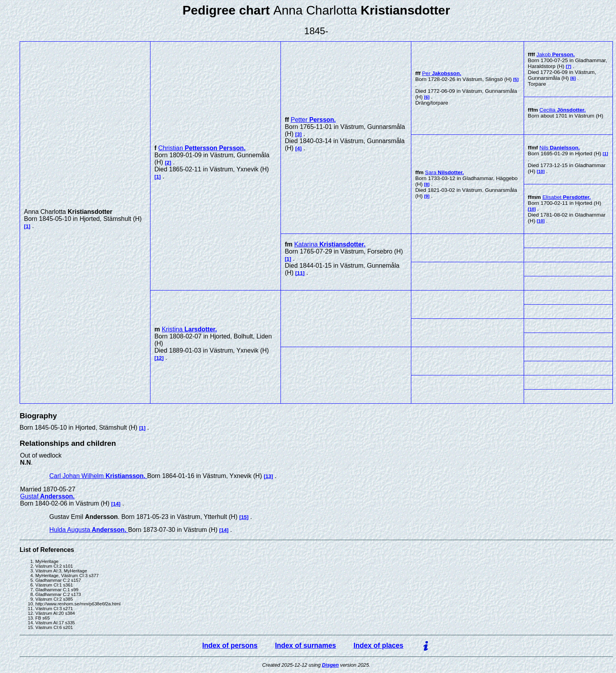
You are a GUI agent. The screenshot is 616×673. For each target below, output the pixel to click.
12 (159, 358)
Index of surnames (305, 645)
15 (244, 517)
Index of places (379, 645)
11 (300, 273)
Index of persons (230, 645)
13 (269, 476)
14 (116, 504)
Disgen (331, 665)
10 (541, 171)
